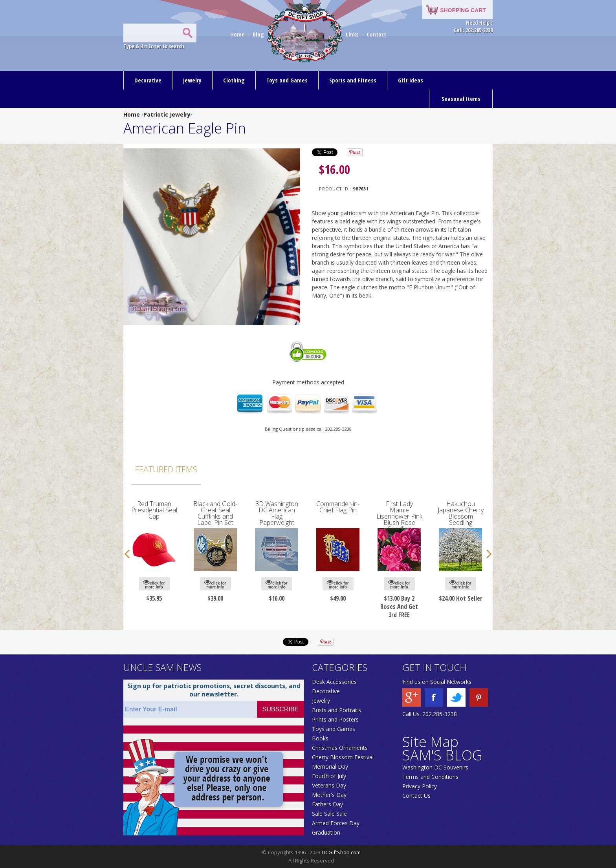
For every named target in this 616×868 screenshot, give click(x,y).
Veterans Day (329, 785)
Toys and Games (287, 80)
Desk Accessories (334, 682)
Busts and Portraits (336, 710)
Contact (376, 34)
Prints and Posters (335, 719)
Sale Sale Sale (329, 814)
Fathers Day (327, 804)
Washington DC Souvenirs (435, 767)
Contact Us (416, 796)
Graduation (326, 832)
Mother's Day (329, 795)
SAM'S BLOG (442, 755)
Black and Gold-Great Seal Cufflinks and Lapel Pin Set (215, 513)
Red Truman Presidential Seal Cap (154, 510)
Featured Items (166, 469)
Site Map (430, 742)
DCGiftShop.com (341, 852)
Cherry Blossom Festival (343, 757)
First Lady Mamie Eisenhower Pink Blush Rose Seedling (399, 516)
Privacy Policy (420, 786)
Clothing (234, 80)
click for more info (154, 584)
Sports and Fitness (353, 80)
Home (238, 34)
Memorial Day (330, 767)
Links (352, 34)
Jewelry (192, 80)
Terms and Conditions (430, 777)
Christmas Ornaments (340, 748)
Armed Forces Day (336, 823)
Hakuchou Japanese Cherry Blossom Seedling (461, 513)
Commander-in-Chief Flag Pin (338, 507)
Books (320, 738)
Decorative (148, 80)
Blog (259, 34)
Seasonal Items (461, 99)
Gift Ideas (411, 80)
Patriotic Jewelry (167, 114)
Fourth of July (329, 776)
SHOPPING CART (463, 10)
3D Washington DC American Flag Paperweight (277, 513)
